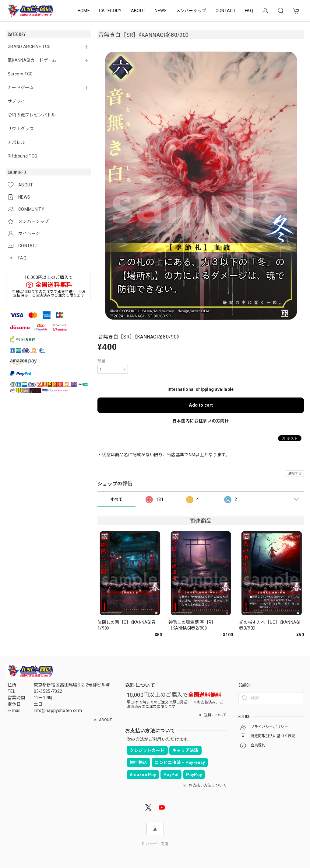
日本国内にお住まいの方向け (201, 421)
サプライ (16, 101)
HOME (84, 11)
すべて (116, 499)
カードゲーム (21, 88)
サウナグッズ (21, 129)
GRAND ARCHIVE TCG (29, 47)
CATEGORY (110, 11)
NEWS (161, 11)
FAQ (249, 11)
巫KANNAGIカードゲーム (32, 60)
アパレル (16, 142)
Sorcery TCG (20, 74)
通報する (295, 473)
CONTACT (226, 11)
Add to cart (201, 405)
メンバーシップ (191, 11)
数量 (102, 361)
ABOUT (138, 11)
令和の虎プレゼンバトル (32, 115)
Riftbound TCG (22, 156)
